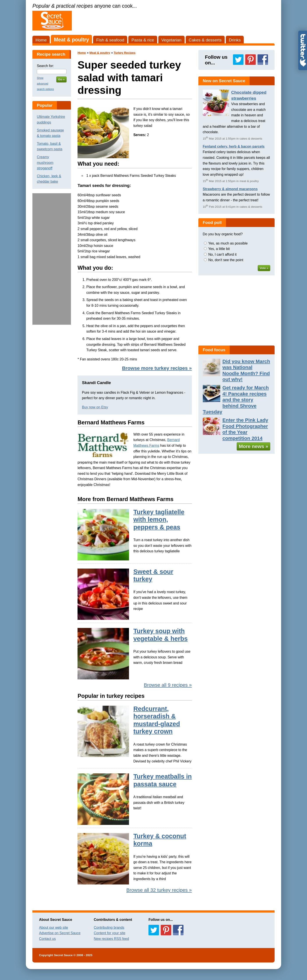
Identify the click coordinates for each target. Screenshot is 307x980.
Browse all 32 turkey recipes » (159, 890)
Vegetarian (171, 40)
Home (41, 40)
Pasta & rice (143, 40)
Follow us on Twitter (238, 60)
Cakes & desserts (205, 40)
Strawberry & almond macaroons (230, 189)
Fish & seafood (110, 40)
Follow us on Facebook (263, 60)
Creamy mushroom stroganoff (45, 163)
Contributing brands (109, 928)
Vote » (264, 268)
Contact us (47, 939)
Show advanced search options (45, 84)
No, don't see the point (226, 260)
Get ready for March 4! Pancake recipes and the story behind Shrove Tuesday (236, 400)
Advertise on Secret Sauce (60, 933)
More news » (253, 446)
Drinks (235, 40)
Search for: (45, 66)
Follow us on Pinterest (251, 60)
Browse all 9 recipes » (168, 685)
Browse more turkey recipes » (157, 368)
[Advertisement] (52, 259)
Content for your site (109, 933)
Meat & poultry (71, 40)
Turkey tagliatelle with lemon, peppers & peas (159, 520)
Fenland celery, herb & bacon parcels (234, 146)
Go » (62, 79)
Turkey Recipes (124, 53)
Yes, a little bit (219, 249)
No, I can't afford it (222, 254)
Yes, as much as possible (228, 243)
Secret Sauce (63, 955)
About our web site (54, 928)
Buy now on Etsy (95, 407)
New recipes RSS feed (111, 939)
